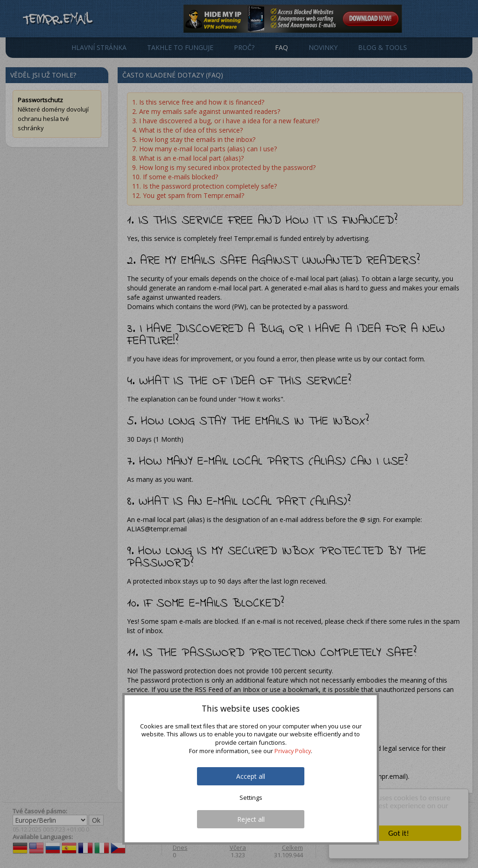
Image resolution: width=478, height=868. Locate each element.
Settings (251, 798)
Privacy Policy (293, 751)
